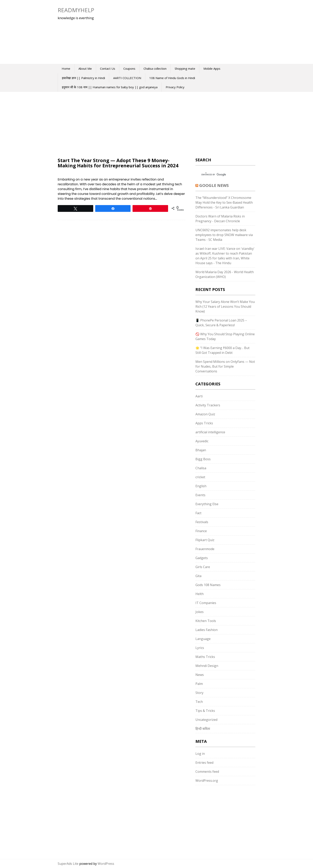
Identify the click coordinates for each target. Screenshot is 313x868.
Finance (201, 531)
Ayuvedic (202, 441)
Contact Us (108, 68)
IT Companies (206, 603)
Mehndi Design (207, 666)
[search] (222, 175)
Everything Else (207, 504)
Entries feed (204, 763)
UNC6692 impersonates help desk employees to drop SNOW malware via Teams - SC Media (224, 235)
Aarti (199, 396)
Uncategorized (206, 720)
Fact (198, 513)
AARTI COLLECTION (127, 78)
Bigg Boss (203, 459)
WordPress (106, 864)
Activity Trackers (208, 405)
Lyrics (200, 648)
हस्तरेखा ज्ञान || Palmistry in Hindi (83, 78)
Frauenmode (205, 549)
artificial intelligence (210, 432)
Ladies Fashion (207, 630)
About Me (85, 68)
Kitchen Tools (206, 621)
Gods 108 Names (208, 585)
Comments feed (207, 772)
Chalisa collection (155, 68)
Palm (199, 684)
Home (66, 68)
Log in (200, 754)
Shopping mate (185, 68)
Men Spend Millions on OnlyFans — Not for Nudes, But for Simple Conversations (225, 366)
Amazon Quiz (205, 414)
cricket (200, 477)
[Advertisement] (177, 32)
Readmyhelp (76, 10)
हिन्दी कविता (203, 729)
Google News (214, 185)
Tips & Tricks (205, 711)
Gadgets (202, 558)
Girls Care (203, 567)
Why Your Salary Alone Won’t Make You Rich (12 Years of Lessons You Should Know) (225, 307)
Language (203, 639)
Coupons (129, 68)
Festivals (202, 522)
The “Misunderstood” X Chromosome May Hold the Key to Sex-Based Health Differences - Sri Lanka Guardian (224, 202)
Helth (200, 594)
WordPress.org (207, 781)
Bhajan (201, 450)
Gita (198, 576)
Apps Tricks (204, 423)
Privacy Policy (175, 87)
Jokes (200, 612)
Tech (199, 702)
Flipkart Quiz (205, 540)
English (201, 486)
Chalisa (201, 468)
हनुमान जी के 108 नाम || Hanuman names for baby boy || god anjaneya (110, 87)
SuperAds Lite (68, 864)
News (200, 675)
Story (199, 693)
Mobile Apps (212, 68)
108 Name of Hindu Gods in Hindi (172, 78)
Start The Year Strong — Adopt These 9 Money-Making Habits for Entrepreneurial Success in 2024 (118, 163)
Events (200, 495)
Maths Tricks (205, 657)
